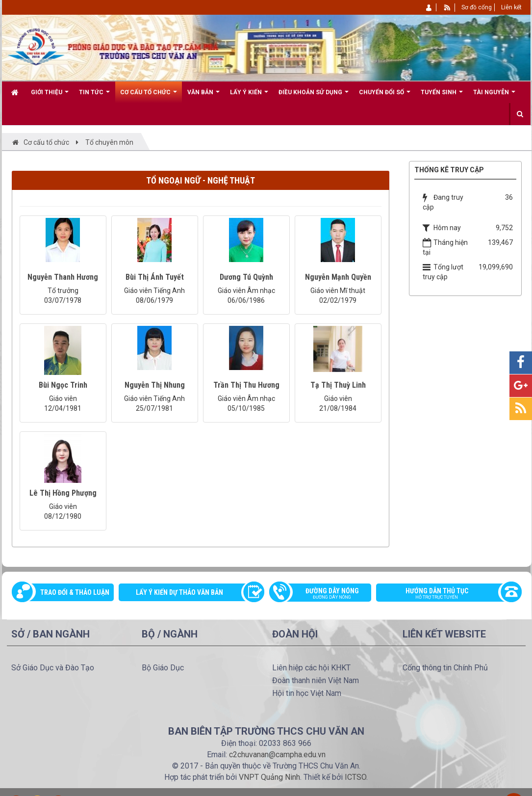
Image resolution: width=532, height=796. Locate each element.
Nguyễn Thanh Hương (63, 277)
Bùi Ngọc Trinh (63, 385)
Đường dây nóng (325, 594)
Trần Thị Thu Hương (246, 385)
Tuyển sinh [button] (442, 96)
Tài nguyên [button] (494, 96)
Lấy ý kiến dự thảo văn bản (179, 592)
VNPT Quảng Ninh (269, 777)
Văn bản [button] (203, 96)
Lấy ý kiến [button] (249, 96)
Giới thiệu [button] (50, 96)
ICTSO (355, 777)
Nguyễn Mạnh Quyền (338, 277)
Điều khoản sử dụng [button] (314, 96)
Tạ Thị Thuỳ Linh (338, 385)
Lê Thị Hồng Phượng (63, 493)
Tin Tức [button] (94, 96)
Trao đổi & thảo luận (75, 592)
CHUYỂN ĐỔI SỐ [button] (385, 96)
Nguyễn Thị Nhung (155, 385)
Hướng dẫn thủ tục (444, 594)
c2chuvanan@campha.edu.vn (277, 755)
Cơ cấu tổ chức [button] (149, 96)
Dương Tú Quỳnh (246, 277)
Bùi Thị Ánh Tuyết (155, 277)
